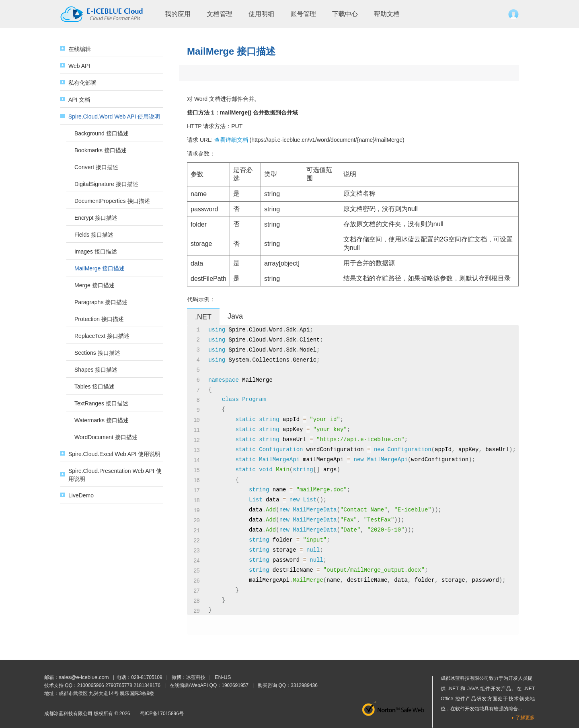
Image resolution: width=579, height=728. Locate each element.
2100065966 (91, 685)
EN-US (223, 677)
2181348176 (147, 685)
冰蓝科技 (196, 677)
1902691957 (235, 685)
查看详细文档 (231, 140)
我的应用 (178, 14)
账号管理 (303, 14)
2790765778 (119, 685)
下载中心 (345, 14)
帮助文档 (387, 14)
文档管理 (220, 14)
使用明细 (261, 14)
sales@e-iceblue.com (84, 677)
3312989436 (304, 685)
